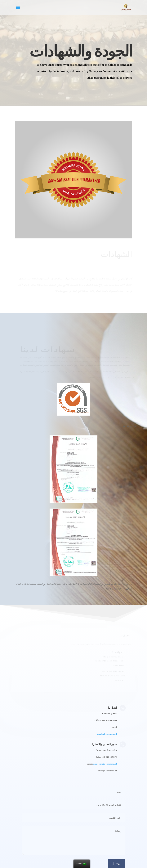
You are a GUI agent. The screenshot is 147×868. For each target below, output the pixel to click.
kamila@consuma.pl (107, 734)
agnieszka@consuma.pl (105, 764)
